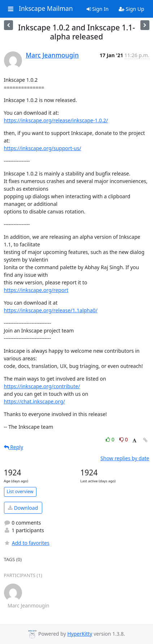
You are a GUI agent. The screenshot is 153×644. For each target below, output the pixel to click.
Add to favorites (27, 543)
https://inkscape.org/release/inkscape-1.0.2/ (56, 120)
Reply (14, 447)
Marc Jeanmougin (52, 55)
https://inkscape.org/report (36, 290)
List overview (20, 492)
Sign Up (132, 9)
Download (23, 508)
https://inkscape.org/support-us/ (43, 148)
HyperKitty (80, 634)
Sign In (98, 9)
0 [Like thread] (111, 439)
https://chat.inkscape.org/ (34, 401)
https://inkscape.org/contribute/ (42, 386)
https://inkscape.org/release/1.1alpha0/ (51, 310)
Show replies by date (125, 458)
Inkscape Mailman (46, 9)
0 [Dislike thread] (124, 439)
